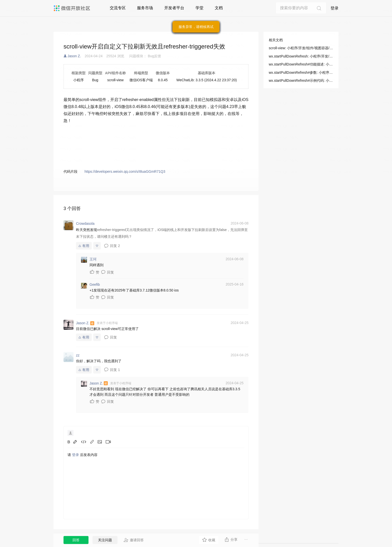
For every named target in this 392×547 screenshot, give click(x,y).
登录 (334, 8)
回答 (76, 540)
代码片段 (70, 171)
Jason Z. (74, 56)
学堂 (199, 8)
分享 (231, 539)
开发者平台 (174, 8)
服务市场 (145, 8)
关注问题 (105, 540)
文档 (219, 8)
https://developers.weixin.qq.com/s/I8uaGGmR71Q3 (125, 171)
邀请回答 (134, 540)
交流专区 (118, 8)
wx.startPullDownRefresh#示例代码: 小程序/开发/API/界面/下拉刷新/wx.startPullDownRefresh (301, 80)
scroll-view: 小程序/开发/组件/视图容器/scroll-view (301, 48)
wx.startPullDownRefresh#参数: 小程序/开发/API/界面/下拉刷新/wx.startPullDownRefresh (301, 72)
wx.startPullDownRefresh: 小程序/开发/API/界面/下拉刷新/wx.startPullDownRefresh (301, 56)
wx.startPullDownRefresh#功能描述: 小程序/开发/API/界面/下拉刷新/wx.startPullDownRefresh (301, 64)
